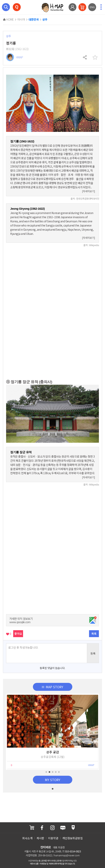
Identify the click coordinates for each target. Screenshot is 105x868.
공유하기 (85, 57)
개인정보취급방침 (72, 838)
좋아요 (18, 634)
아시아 (21, 19)
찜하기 (95, 57)
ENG (92, 7)
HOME (8, 19)
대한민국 (34, 20)
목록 (94, 634)
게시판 (40, 838)
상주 (45, 20)
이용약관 (53, 838)
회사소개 (27, 838)
